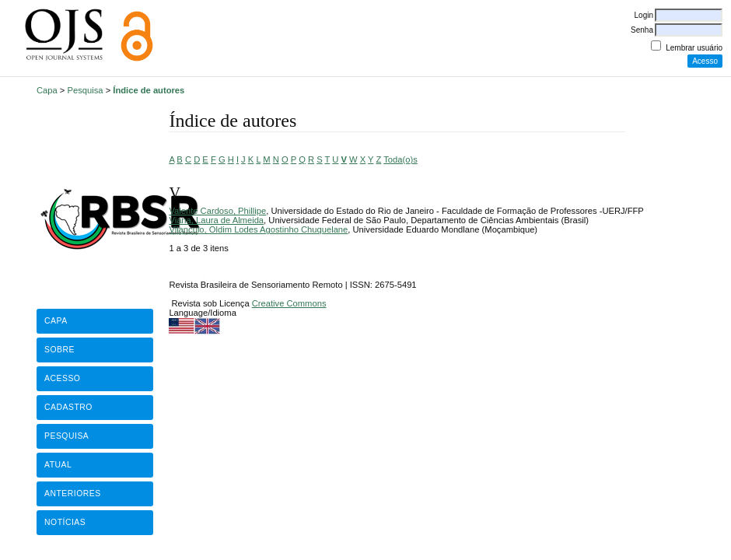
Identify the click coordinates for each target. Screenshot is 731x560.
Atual (58, 465)
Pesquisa (86, 90)
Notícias (65, 522)
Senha (642, 30)
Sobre (59, 350)
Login (644, 15)
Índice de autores (149, 90)
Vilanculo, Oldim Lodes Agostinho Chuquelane (258, 229)
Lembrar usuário (694, 48)
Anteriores (73, 493)
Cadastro (68, 407)
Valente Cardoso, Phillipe (217, 211)
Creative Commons (289, 303)
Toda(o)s (400, 159)
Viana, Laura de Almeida (216, 220)
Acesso (62, 378)
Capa (47, 90)
